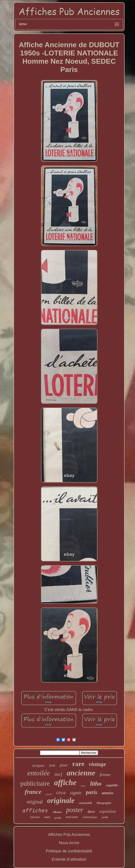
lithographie (104, 803)
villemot (57, 812)
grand (49, 794)
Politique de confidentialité (69, 851)
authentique (90, 817)
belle (83, 786)
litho (96, 784)
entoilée (39, 773)
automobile (86, 803)
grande (58, 818)
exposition (108, 811)
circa (61, 793)
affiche (65, 783)
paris (92, 792)
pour (64, 765)
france (33, 792)
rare (78, 764)
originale (61, 801)
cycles (105, 817)
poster (75, 810)
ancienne (81, 773)
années (107, 793)
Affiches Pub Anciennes (69, 835)
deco (91, 812)
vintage (97, 764)
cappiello (112, 785)
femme (105, 775)
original (35, 802)
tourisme (72, 817)
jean (52, 765)
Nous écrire (69, 843)
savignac (38, 765)
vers (47, 817)
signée (76, 793)
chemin (35, 817)
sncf (58, 774)
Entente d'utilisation (69, 859)
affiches (35, 811)
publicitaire (35, 783)
